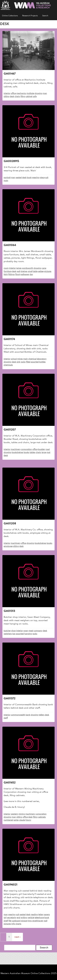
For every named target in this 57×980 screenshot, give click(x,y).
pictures (48, 271)
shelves (24, 271)
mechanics (21, 93)
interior (7, 93)
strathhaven (38, 921)
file (10, 921)
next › (17, 937)
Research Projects (30, 16)
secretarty (12, 918)
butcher (7, 631)
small (30, 271)
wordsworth (28, 268)
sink (18, 362)
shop (14, 631)
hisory (28, 820)
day (31, 275)
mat (48, 452)
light (6, 275)
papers (47, 915)
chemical (32, 359)
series (16, 820)
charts (18, 924)
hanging (28, 634)
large (44, 452)
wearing (36, 178)
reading (34, 915)
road (48, 449)
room (6, 268)
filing (23, 97)
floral (18, 275)
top (14, 634)
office (13, 93)
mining (22, 814)
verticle (31, 918)
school (14, 359)
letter (41, 915)
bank (28, 715)
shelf (6, 921)
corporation (26, 449)
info (13, 924)
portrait (7, 178)
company (38, 631)
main (6, 181)
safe (35, 97)
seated (19, 178)
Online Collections (10, 16)
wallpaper (25, 275)
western (14, 814)
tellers (42, 715)
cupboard (16, 921)
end (18, 918)
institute (30, 93)
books (27, 452)
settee (41, 271)
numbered (8, 820)
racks (23, 362)
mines (20, 359)
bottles (42, 362)
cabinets (42, 817)
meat (31, 631)
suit (47, 178)
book (29, 178)
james (19, 268)
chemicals (8, 365)
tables (33, 452)
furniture (8, 271)
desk (12, 97)
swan (26, 631)
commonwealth (18, 715)
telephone (39, 918)
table (35, 271)
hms (30, 921)
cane (44, 268)
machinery (16, 449)
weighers (8, 634)
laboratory (42, 359)
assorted (35, 362)
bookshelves (18, 452)
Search (45, 16)
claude (22, 820)
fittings (11, 275)
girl (5, 918)
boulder (41, 449)
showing (39, 93)
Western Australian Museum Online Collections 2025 (28, 973)
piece (42, 178)
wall (18, 271)
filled (28, 362)
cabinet (29, 97)
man (45, 93)
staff (6, 718)
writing (24, 918)
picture (24, 921)
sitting (7, 97)
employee (8, 546)
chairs (17, 97)
